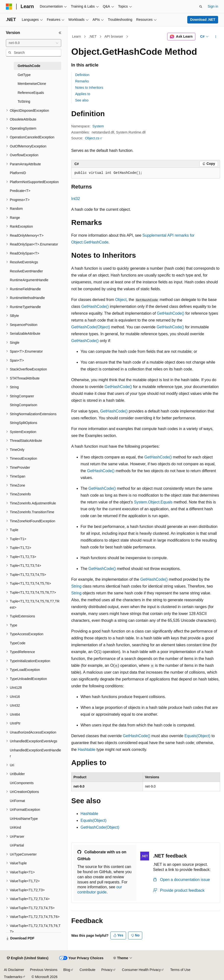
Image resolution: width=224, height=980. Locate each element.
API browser (114, 36)
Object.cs (92, 138)
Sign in (213, 6)
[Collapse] (60, 33)
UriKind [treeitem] (15, 827)
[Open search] (201, 7)
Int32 (76, 199)
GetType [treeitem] (24, 75)
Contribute (88, 970)
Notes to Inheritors (89, 88)
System (98, 126)
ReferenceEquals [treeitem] (31, 93)
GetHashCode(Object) (91, 327)
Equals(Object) (197, 736)
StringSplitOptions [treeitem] (24, 423)
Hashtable (87, 750)
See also (82, 100)
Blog (67, 970)
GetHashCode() (95, 306)
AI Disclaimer (14, 970)
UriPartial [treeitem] (17, 845)
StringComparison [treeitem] (24, 405)
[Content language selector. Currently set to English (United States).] (28, 958)
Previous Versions (44, 970)
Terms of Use (180, 970)
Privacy (107, 970)
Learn (77, 36)
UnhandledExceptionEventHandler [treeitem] (35, 753)
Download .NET (203, 20)
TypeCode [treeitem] (18, 643)
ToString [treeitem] (24, 101)
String (76, 586)
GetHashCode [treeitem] (29, 66)
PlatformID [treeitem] (18, 173)
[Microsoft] (9, 7)
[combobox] (34, 43)
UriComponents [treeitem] (22, 783)
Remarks (82, 81)
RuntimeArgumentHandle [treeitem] (29, 280)
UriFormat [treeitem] (17, 801)
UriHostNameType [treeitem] (24, 819)
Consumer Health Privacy (141, 970)
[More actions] (216, 37)
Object (121, 300)
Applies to (83, 94)
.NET (93, 36)
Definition (82, 75)
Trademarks (13, 977)
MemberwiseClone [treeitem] (32, 84)
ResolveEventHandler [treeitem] (26, 271)
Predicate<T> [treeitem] (20, 191)
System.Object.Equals (153, 502)
